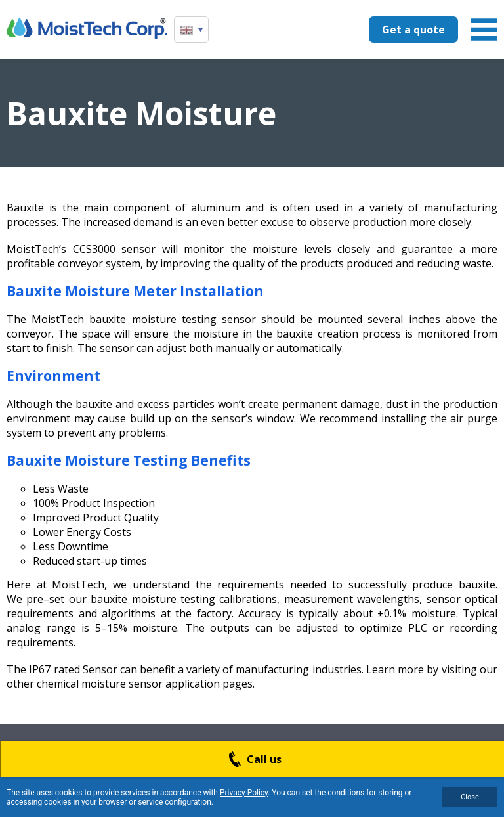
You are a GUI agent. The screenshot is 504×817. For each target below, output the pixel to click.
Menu (484, 30)
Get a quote (413, 30)
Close (470, 797)
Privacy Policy (244, 793)
